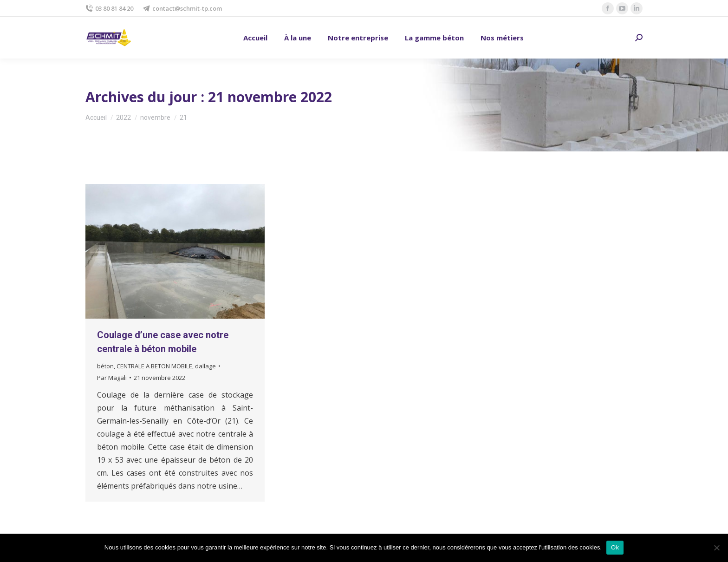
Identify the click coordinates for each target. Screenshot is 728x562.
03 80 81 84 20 (109, 9)
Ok (615, 547)
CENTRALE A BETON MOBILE (154, 366)
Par (112, 378)
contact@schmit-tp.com (182, 9)
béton (105, 366)
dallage (205, 366)
